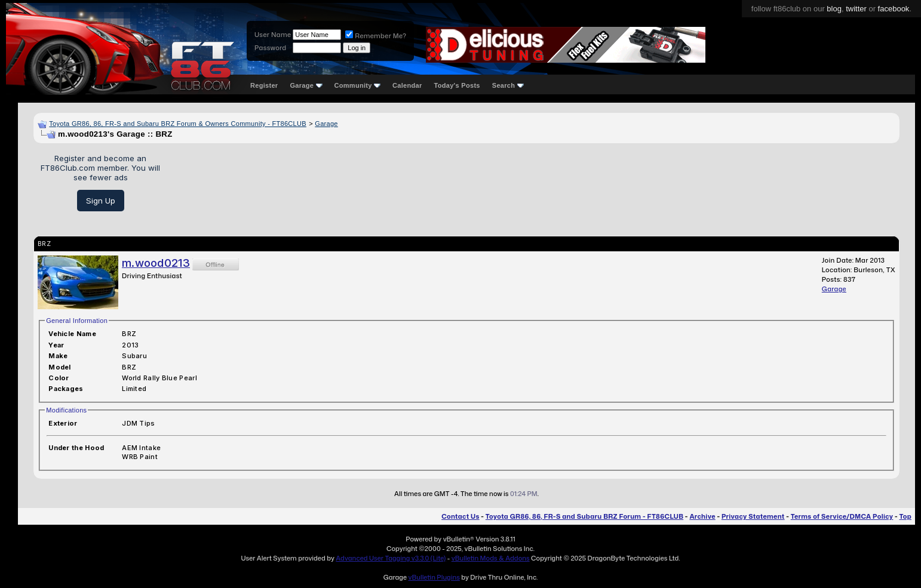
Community (358, 85)
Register (264, 85)
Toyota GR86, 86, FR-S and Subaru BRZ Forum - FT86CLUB (584, 516)
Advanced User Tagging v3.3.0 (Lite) (391, 558)
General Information (77, 321)
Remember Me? (376, 36)
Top (905, 516)
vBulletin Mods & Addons (491, 558)
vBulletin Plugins (434, 577)
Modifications (66, 410)
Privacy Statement (753, 516)
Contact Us (460, 516)
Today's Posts (457, 85)
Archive (702, 516)
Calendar (407, 85)
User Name (273, 35)
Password (270, 48)
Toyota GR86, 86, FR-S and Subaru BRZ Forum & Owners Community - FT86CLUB (178, 124)
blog (834, 9)
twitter (856, 9)
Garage (306, 85)
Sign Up (101, 201)
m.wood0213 (156, 263)
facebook (894, 9)
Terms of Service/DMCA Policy (842, 516)
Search (508, 85)
